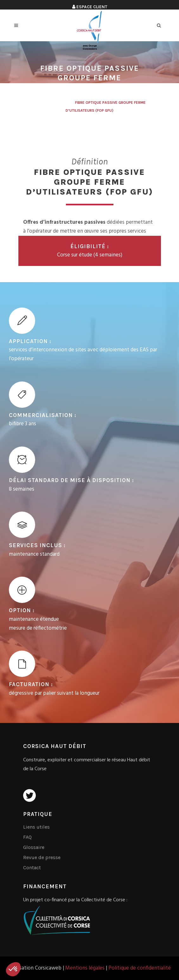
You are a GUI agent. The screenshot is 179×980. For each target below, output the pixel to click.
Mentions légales (85, 968)
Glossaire (34, 847)
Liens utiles (36, 827)
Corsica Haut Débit (52, 103)
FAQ (27, 837)
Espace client (90, 7)
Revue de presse (42, 857)
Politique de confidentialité (140, 968)
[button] (13, 969)
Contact (32, 867)
